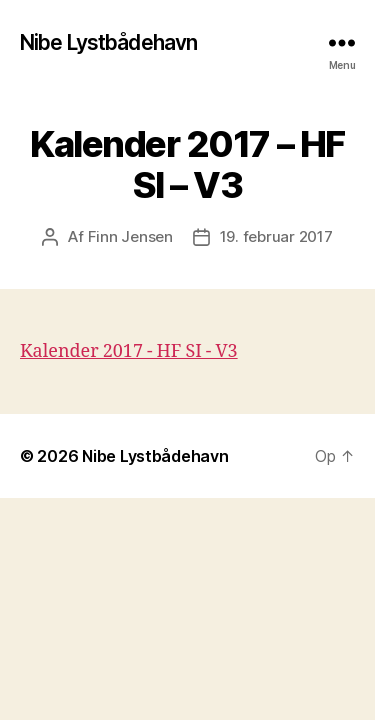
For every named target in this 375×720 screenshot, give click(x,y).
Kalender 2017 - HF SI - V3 (129, 351)
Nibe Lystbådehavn (108, 42)
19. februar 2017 (276, 236)
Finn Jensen (130, 236)
